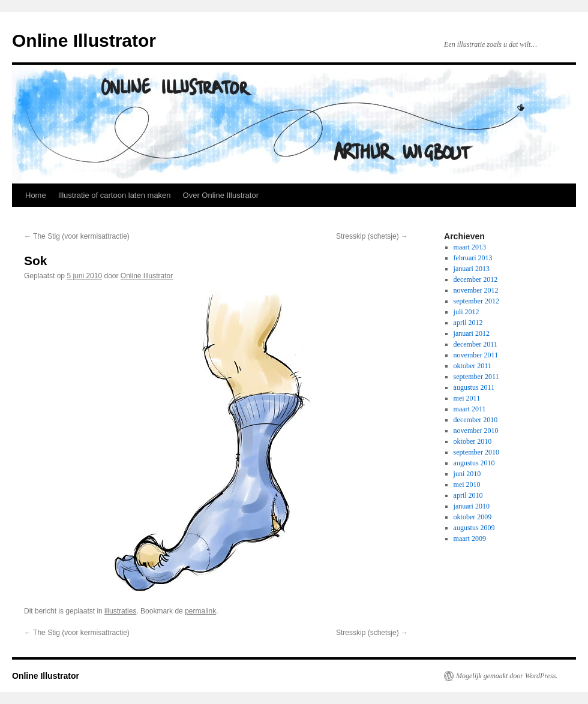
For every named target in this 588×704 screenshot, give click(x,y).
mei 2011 (467, 398)
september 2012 (476, 301)
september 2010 (476, 452)
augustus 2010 (474, 463)
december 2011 (475, 344)
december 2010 (476, 420)
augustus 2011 (474, 387)
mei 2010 (467, 485)
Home (36, 195)
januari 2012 (472, 333)
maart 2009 (470, 538)
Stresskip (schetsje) (372, 236)
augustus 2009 (474, 528)
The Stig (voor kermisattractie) (77, 236)
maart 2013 (470, 247)
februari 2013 (473, 258)
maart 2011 (470, 409)
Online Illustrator (84, 40)
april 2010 (468, 495)
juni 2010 (467, 474)
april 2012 (468, 323)
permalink (200, 611)
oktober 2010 (473, 441)
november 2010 (476, 431)
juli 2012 (466, 312)
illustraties (120, 611)
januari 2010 (472, 506)
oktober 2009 (473, 517)
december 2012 (476, 279)
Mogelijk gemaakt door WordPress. (507, 676)
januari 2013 (472, 269)
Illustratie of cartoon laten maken (115, 195)
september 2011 (476, 377)
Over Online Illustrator (221, 195)
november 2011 (476, 355)
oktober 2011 (472, 366)
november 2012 (476, 290)
